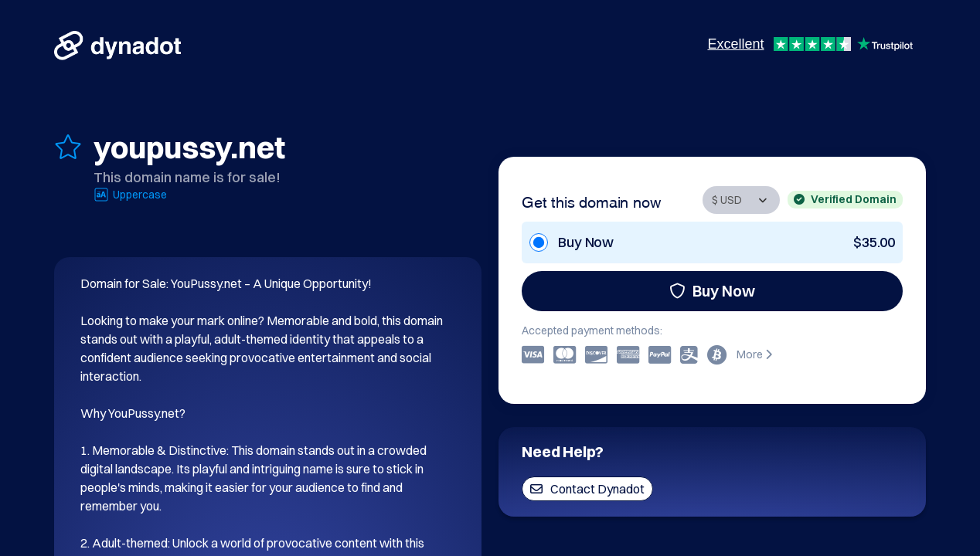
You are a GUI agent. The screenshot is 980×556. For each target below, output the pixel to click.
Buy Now (712, 291)
